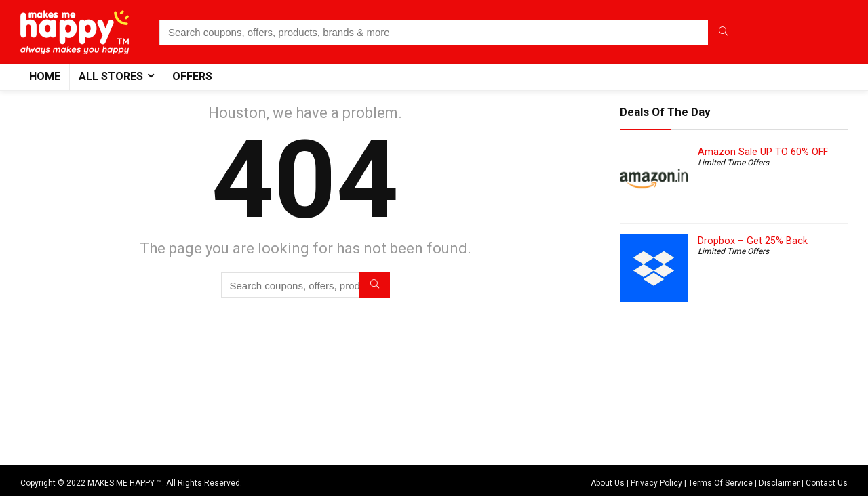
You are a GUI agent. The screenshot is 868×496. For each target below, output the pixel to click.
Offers (192, 76)
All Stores (111, 76)
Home (45, 76)
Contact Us (827, 483)
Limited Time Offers (733, 163)
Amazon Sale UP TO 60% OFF (763, 152)
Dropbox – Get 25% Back (753, 241)
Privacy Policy (656, 483)
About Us (608, 483)
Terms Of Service (721, 483)
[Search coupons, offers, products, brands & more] (723, 33)
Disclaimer (779, 483)
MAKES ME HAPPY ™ (125, 483)
